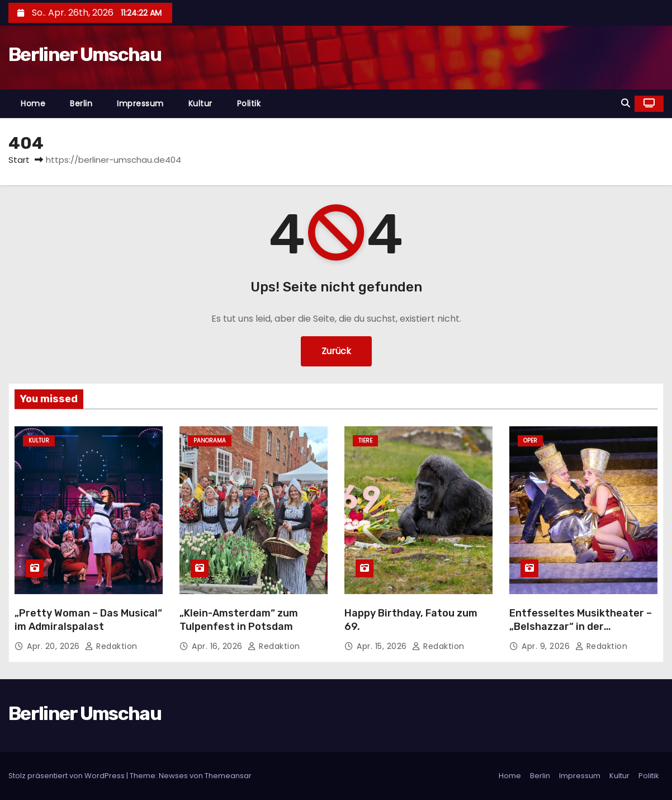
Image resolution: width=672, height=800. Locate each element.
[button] (626, 103)
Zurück (336, 351)
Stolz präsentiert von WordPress (67, 776)
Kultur (200, 103)
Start (19, 160)
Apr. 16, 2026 (218, 646)
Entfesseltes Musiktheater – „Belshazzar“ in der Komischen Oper (581, 627)
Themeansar (228, 776)
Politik (249, 103)
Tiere (365, 441)
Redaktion (111, 646)
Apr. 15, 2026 (383, 646)
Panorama (210, 441)
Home (33, 103)
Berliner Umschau (85, 55)
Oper (530, 441)
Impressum (140, 103)
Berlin (81, 103)
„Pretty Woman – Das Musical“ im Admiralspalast (88, 620)
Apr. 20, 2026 (55, 646)
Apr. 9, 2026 (547, 646)
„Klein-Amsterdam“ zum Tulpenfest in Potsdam (239, 620)
